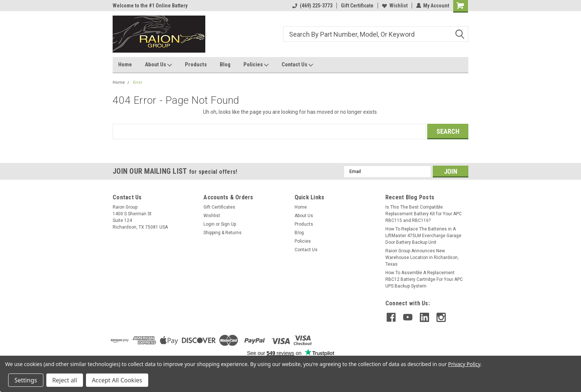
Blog (225, 64)
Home (125, 64)
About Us (158, 65)
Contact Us (297, 65)
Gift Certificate (357, 6)
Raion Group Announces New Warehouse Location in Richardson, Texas (422, 258)
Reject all (65, 380)
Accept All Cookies (117, 380)
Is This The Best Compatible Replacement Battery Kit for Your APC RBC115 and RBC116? (424, 214)
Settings (26, 380)
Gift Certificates (219, 207)
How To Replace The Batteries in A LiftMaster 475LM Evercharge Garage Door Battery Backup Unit (423, 236)
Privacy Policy (464, 364)
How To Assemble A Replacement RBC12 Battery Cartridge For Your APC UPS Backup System (424, 279)
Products (196, 64)
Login (209, 224)
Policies (256, 65)
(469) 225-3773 (312, 6)
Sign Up (228, 224)
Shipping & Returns (223, 233)
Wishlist (394, 6)
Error (138, 82)
